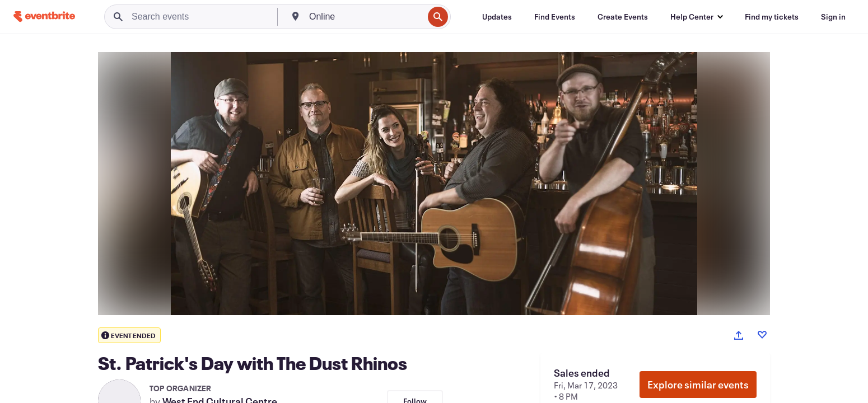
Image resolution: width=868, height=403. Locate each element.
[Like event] (762, 335)
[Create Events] (623, 17)
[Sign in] (833, 17)
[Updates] (497, 17)
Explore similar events (698, 385)
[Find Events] (555, 17)
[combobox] (365, 17)
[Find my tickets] (772, 17)
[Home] (44, 17)
